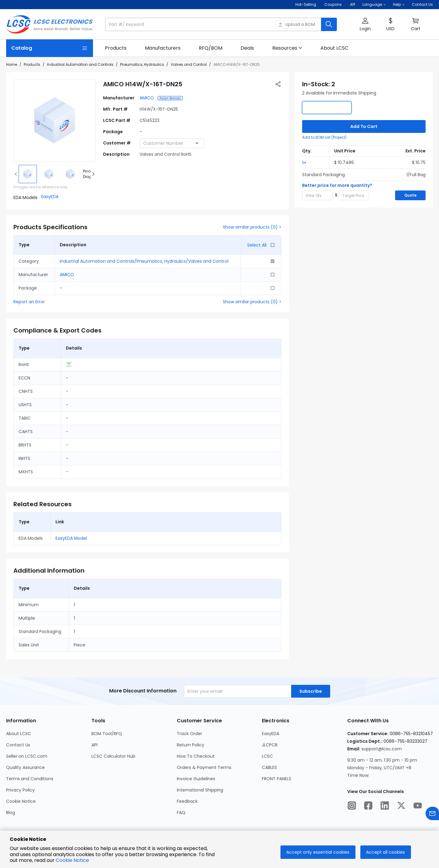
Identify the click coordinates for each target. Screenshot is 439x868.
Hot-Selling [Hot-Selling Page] (306, 4)
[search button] (329, 24)
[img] (28, 174)
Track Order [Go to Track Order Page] (189, 734)
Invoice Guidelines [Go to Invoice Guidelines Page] (196, 779)
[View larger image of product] (55, 121)
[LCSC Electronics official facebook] (368, 806)
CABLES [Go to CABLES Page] (269, 767)
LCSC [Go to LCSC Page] (267, 756)
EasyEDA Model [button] (71, 538)
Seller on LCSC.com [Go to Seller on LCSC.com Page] (27, 756)
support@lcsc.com (382, 749)
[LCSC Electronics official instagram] (352, 806)
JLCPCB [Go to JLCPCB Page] (270, 745)
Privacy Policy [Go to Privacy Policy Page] (20, 790)
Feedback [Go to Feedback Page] (187, 801)
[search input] (214, 24)
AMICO (147, 98)
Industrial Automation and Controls (80, 64)
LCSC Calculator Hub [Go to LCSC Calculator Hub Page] (113, 756)
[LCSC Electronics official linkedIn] (385, 806)
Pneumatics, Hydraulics (142, 64)
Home (12, 64)
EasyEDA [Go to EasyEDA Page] (271, 734)
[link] (116, 48)
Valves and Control (189, 64)
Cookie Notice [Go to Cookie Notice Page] (21, 801)
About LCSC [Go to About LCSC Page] (19, 734)
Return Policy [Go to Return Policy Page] (191, 745)
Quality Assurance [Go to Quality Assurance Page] (25, 767)
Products (32, 64)
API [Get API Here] (353, 4)
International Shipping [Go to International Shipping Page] (200, 790)
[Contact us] (432, 815)
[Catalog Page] (50, 48)
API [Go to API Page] (95, 745)
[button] (374, 5)
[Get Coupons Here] (333, 5)
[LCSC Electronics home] (50, 24)
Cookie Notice (72, 860)
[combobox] (172, 143)
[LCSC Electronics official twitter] (401, 806)
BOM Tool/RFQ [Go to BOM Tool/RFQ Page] (107, 734)
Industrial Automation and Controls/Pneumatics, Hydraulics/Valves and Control (144, 261)
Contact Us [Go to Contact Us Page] (18, 745)
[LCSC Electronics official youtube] (418, 806)
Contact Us (422, 4)
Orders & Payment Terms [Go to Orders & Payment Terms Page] (204, 767)
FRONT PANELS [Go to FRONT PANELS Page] (277, 779)
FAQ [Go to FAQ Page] (181, 813)
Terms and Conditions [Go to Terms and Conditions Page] (30, 779)
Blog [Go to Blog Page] (11, 813)
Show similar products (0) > (252, 227)
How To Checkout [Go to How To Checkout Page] (196, 756)
